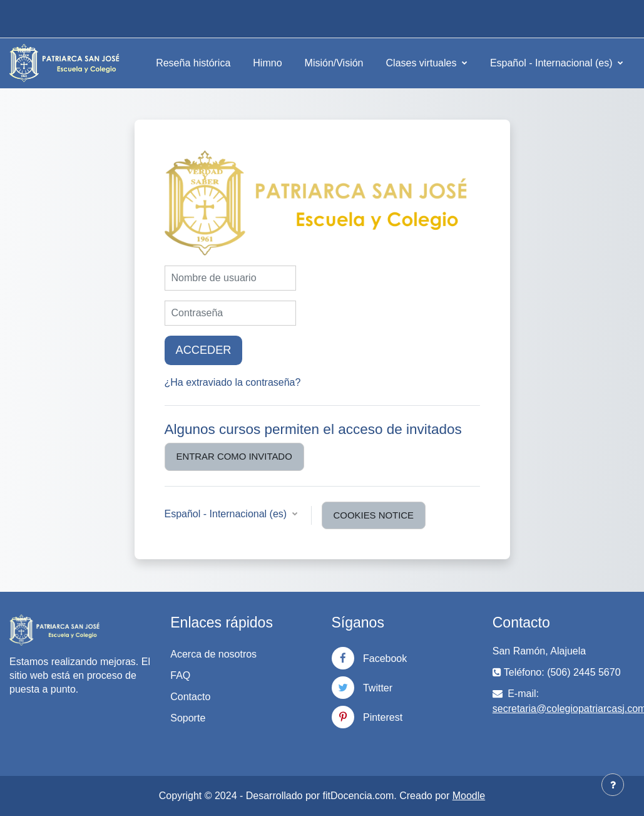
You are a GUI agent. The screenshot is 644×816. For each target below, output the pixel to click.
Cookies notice (374, 515)
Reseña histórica (193, 63)
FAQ (180, 675)
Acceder (204, 350)
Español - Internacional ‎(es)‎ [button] (227, 514)
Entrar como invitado (234, 456)
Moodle (469, 796)
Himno (267, 63)
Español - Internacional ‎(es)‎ (553, 63)
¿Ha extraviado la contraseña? (233, 382)
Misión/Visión (334, 63)
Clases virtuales (423, 63)
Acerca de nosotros (213, 654)
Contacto (190, 697)
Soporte (188, 718)
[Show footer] (613, 785)
